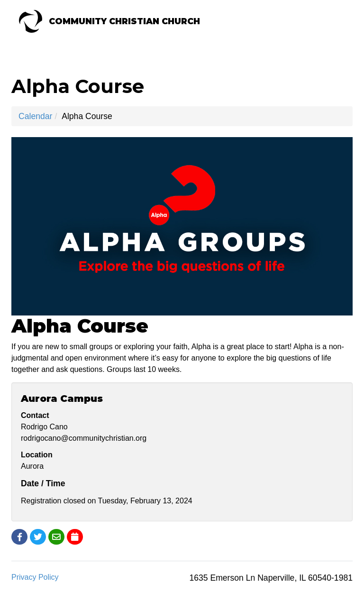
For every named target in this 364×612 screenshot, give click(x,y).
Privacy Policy (35, 577)
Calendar (35, 116)
